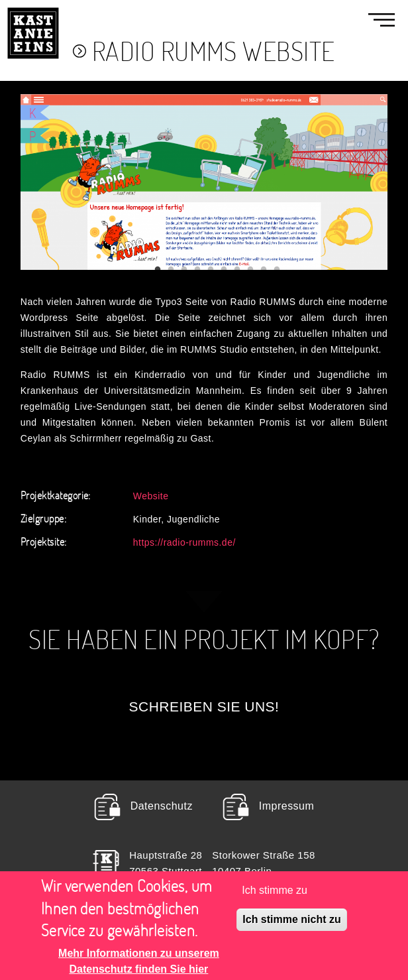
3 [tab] (184, 270)
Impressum (286, 806)
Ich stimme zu (275, 898)
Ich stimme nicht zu (291, 927)
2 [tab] (171, 270)
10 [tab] (277, 270)
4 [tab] (197, 270)
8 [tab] (250, 270)
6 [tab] (224, 270)
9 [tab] (264, 270)
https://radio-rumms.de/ (184, 542)
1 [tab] (158, 270)
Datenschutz (162, 806)
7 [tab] (237, 270)
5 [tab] (211, 270)
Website (151, 496)
